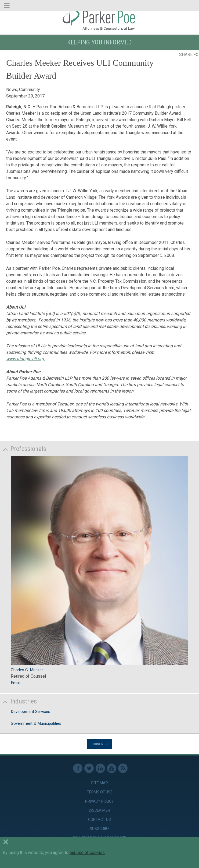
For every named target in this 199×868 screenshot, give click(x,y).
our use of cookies (87, 853)
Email (16, 683)
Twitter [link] (89, 768)
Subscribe (99, 744)
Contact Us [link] (99, 820)
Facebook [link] (78, 768)
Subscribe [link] (100, 829)
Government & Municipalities (36, 723)
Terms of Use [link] (100, 792)
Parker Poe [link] (99, 20)
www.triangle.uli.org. (26, 359)
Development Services (30, 712)
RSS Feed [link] (123, 768)
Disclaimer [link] (99, 810)
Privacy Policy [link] (99, 801)
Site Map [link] (99, 783)
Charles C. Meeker (27, 670)
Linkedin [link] (100, 768)
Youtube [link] (112, 768)
